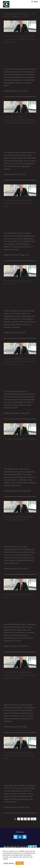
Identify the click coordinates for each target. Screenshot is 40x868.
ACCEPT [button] (20, 863)
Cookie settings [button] (9, 863)
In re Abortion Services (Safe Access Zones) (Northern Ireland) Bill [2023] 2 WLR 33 (20, 675)
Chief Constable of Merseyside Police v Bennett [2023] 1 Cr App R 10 (19, 756)
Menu (35, 2)
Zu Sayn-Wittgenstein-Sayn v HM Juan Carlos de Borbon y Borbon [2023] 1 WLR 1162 (20, 361)
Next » (33, 819)
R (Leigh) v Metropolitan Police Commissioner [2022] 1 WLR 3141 (18, 203)
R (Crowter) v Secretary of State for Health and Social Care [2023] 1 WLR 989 (20, 39)
